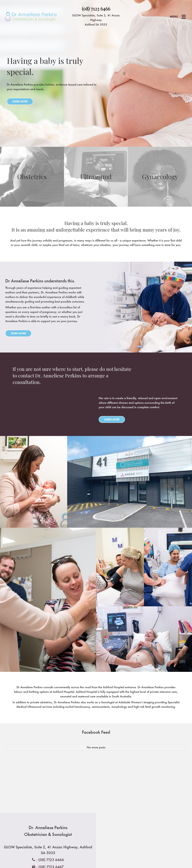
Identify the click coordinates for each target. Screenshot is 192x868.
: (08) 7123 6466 (50, 860)
